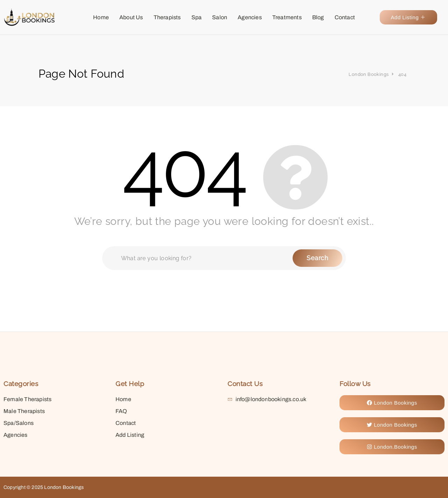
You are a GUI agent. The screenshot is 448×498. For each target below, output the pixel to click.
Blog (318, 17)
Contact (345, 17)
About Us (131, 17)
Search (317, 258)
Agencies (250, 17)
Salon (220, 17)
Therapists (167, 17)
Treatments (287, 17)
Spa (197, 17)
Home (101, 17)
